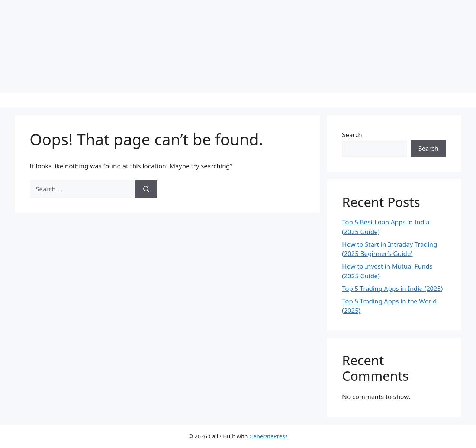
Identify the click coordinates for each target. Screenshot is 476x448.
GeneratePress (268, 436)
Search (352, 135)
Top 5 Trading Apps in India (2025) (392, 288)
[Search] (146, 189)
